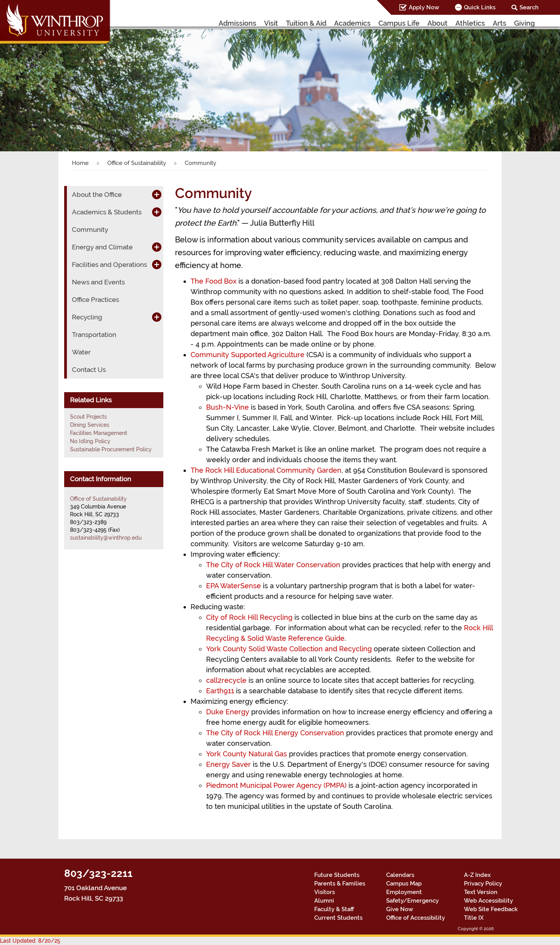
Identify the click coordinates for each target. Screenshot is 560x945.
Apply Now (424, 7)
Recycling (87, 317)
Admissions (237, 23)
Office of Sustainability (137, 163)
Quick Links (480, 7)
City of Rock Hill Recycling (249, 617)
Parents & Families (340, 884)
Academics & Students (107, 212)
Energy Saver (228, 764)
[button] (42, 83)
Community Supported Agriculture (248, 355)
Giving (524, 23)
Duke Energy (228, 712)
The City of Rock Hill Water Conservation (273, 565)
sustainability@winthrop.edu (106, 538)
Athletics (470, 23)
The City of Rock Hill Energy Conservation (275, 733)
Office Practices (95, 300)
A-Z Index (477, 875)
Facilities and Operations (109, 265)
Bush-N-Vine (227, 407)
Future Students (337, 875)
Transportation (94, 335)
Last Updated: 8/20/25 (30, 941)
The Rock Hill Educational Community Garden (266, 470)
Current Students (338, 918)
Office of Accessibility (416, 918)
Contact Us (89, 370)
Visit (271, 23)
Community (90, 230)
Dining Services (90, 425)
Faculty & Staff (334, 909)
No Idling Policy (90, 441)
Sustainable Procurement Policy (111, 449)
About (437, 23)
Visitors (325, 892)
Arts (500, 23)
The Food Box (213, 281)
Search (529, 7)
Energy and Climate (102, 247)
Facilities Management (99, 433)
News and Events (98, 282)
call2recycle (226, 680)
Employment (404, 892)
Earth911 (220, 691)
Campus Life (399, 23)
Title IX (474, 918)
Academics (352, 23)
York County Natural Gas (247, 754)
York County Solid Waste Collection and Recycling (289, 649)
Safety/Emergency (412, 901)
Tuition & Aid (306, 23)
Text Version (481, 892)
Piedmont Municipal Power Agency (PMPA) (276, 785)
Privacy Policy (483, 884)
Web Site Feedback (491, 909)
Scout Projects (88, 417)
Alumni (324, 901)
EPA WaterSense (234, 586)
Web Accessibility (488, 901)
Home (80, 163)
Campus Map (404, 884)
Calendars (400, 875)
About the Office (97, 195)
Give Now (400, 909)
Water (81, 352)
